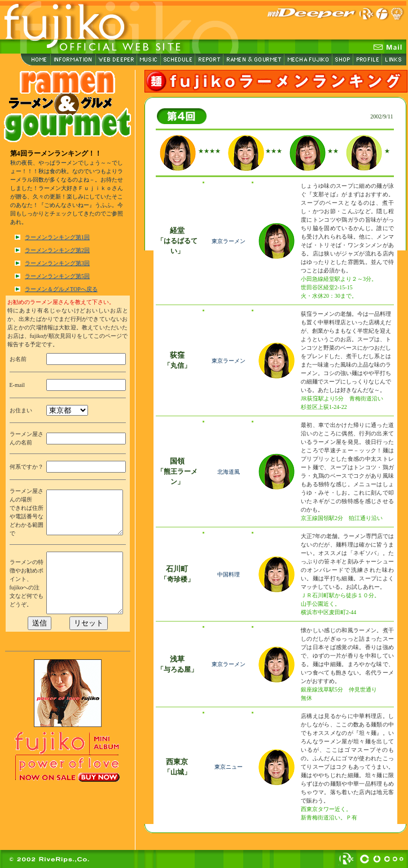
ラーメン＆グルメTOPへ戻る (61, 289)
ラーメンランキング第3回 (57, 263)
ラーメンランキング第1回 (57, 237)
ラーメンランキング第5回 (57, 276)
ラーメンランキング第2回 (57, 250)
